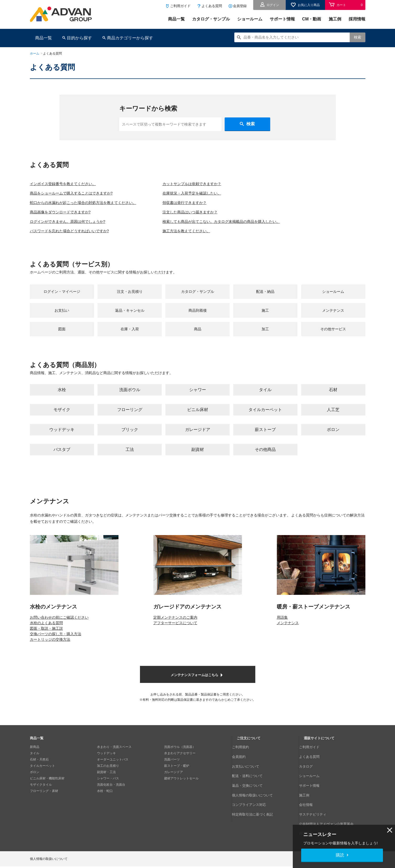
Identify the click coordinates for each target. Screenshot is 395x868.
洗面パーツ (172, 768)
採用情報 (357, 19)
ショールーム (250, 19)
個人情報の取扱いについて (256, 787)
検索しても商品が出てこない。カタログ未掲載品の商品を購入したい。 (245, 221)
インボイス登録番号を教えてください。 (68, 184)
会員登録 (240, 6)
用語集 (282, 626)
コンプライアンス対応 (252, 793)
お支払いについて (249, 768)
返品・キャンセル (130, 314)
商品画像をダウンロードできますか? (65, 212)
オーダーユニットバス (113, 768)
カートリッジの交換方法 (50, 648)
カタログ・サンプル (211, 19)
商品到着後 (198, 314)
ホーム (35, 53)
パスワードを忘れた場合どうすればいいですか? (75, 231)
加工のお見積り (108, 774)
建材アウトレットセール (181, 787)
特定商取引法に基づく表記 (256, 800)
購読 (340, 855)
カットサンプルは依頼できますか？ (211, 184)
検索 (358, 37)
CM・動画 (312, 19)
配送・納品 (265, 293)
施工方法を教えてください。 (205, 231)
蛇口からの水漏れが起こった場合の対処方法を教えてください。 (91, 203)
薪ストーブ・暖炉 (177, 774)
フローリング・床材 (44, 800)
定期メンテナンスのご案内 (175, 626)
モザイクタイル (41, 793)
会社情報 (310, 793)
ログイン (273, 5)
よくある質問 (212, 6)
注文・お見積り (130, 293)
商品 (198, 336)
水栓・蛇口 (105, 800)
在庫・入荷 (130, 336)
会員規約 (243, 762)
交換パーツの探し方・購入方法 (56, 642)
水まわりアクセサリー (180, 762)
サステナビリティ (316, 800)
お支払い (62, 314)
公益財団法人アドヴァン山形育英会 (329, 806)
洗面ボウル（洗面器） (180, 756)
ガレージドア (174, 781)
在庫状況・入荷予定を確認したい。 (211, 193)
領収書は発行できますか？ (203, 203)
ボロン (35, 781)
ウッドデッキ (106, 762)
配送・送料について (251, 774)
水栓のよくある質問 (46, 631)
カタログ (310, 768)
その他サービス (333, 336)
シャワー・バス (108, 787)
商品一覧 (176, 19)
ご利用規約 (245, 756)
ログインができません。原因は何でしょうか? (73, 221)
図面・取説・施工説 (46, 637)
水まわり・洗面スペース (114, 756)
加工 (265, 336)
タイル (35, 762)
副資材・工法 (106, 781)
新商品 (35, 756)
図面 (62, 336)
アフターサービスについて (175, 631)
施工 (265, 314)
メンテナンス (333, 314)
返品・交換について (251, 781)
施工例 (335, 19)
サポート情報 (282, 19)
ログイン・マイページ (62, 293)
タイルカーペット (42, 774)
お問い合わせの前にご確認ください (59, 626)
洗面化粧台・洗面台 (111, 793)
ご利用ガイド (180, 6)
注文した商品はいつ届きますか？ (209, 212)
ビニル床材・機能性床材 (47, 787)
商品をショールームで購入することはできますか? (77, 193)
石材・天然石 (39, 768)
